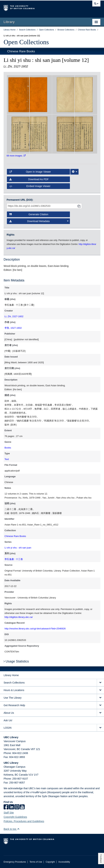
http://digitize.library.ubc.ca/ (19, 617)
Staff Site (9, 813)
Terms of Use (36, 862)
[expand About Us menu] (100, 713)
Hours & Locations (14, 690)
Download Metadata (39, 221)
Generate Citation (29, 214)
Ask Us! (8, 720)
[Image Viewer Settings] (74, 172)
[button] (18, 829)
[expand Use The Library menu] (100, 698)
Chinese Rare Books (21, 51)
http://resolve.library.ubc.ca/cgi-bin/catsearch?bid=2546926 (35, 629)
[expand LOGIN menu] (100, 728)
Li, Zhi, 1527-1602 (14, 316)
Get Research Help (14, 705)
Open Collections (26, 42)
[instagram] (17, 807)
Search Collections (14, 683)
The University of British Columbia (37, 7)
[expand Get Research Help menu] (100, 705)
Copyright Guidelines (15, 817)
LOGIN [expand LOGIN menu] (8, 728)
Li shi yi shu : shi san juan (18, 548)
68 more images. (16, 156)
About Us (9, 713)
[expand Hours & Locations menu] (100, 690)
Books (8, 448)
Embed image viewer (30, 186)
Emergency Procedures (15, 862)
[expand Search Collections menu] (100, 683)
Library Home (11, 675)
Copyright (50, 862)
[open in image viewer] (18, 94)
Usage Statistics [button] (16, 661)
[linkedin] (12, 807)
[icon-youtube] (22, 807)
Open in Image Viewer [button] (30, 172)
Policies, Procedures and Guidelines (24, 821)
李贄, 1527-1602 (13, 328)
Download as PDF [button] (29, 179)
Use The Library (13, 698)
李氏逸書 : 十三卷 (14, 559)
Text (7, 459)
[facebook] (6, 807)
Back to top (12, 829)
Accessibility (64, 862)
